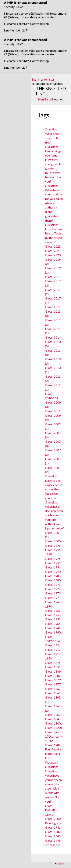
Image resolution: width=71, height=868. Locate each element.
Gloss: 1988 (53, 576)
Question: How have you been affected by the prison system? (54, 233)
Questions (52, 767)
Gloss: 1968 (53, 610)
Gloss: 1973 (53, 593)
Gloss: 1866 (53, 693)
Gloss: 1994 (53, 567)
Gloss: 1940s (53, 632)
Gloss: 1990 (53, 572)
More (60, 864)
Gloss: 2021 (53, 251)
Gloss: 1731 (53, 827)
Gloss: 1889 (53, 671)
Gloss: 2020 (53, 255)
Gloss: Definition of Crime (53, 810)
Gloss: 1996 (53, 559)
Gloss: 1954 (53, 624)
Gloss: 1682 (53, 832)
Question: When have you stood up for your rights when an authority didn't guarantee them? (54, 203)
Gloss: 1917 (53, 650)
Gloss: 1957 (53, 615)
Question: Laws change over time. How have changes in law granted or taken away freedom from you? (54, 164)
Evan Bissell (45, 99)
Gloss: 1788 (53, 745)
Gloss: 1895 (53, 667)
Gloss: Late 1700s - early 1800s (53, 736)
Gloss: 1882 (53, 676)
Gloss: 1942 (53, 628)
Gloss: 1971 (53, 598)
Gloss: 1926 (53, 645)
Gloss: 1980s (53, 580)
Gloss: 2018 (53, 277)
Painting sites (54, 823)
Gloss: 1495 (53, 840)
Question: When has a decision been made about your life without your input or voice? (55, 515)
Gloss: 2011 (53, 411)
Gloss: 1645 (53, 836)
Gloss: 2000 (53, 541)
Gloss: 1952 (53, 619)
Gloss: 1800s (53, 723)
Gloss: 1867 (53, 689)
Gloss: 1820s (53, 728)
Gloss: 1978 (53, 585)
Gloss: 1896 (53, 663)
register (49, 79)
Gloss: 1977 (53, 589)
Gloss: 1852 (53, 715)
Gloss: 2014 (53, 337)
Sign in (36, 79)
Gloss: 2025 (53, 246)
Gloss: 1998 (53, 545)
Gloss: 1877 (53, 684)
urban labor (53, 845)
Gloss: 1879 (53, 680)
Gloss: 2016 (53, 307)
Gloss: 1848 (53, 719)
